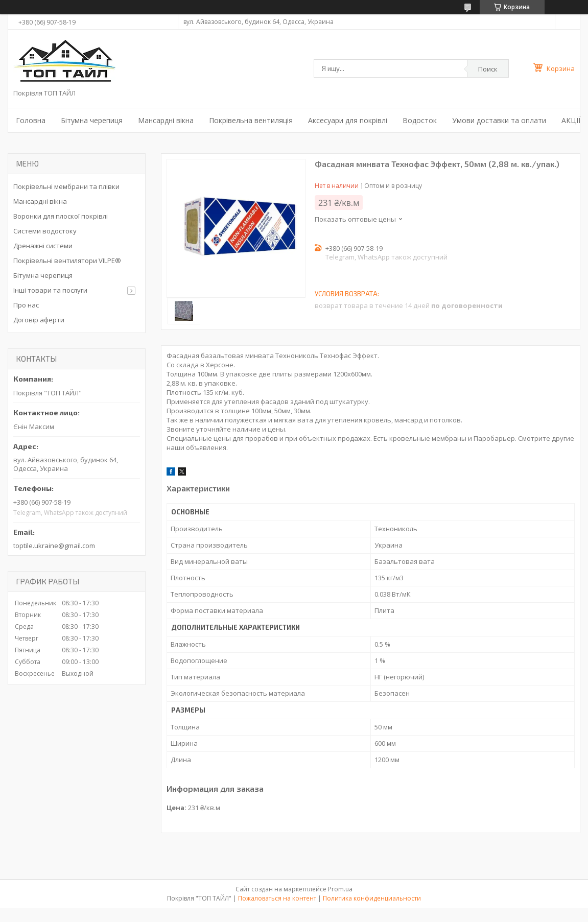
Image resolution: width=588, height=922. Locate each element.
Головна (31, 120)
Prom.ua (340, 889)
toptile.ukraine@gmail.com (54, 546)
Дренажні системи (43, 246)
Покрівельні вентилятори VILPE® (67, 261)
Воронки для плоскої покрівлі (61, 216)
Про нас (26, 305)
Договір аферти (39, 320)
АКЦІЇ (571, 120)
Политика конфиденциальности (372, 898)
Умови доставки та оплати (499, 120)
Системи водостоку (45, 231)
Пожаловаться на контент (277, 898)
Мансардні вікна (166, 120)
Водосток (420, 120)
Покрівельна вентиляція (251, 120)
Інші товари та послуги (50, 290)
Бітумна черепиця (92, 120)
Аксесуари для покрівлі (348, 120)
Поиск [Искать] (488, 69)
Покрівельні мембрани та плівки (66, 186)
